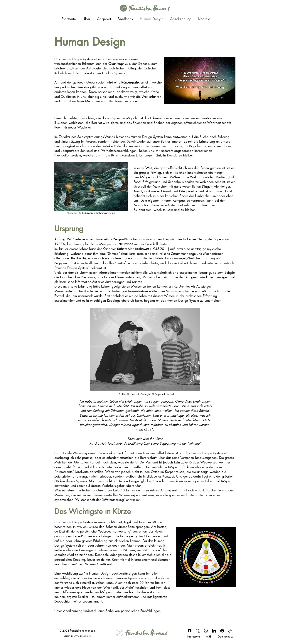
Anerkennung (73, 611)
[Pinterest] (222, 631)
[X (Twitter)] (198, 631)
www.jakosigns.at (83, 636)
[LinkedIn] (214, 631)
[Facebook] (190, 631)
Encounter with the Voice (145, 439)
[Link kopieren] (230, 631)
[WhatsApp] (206, 631)
